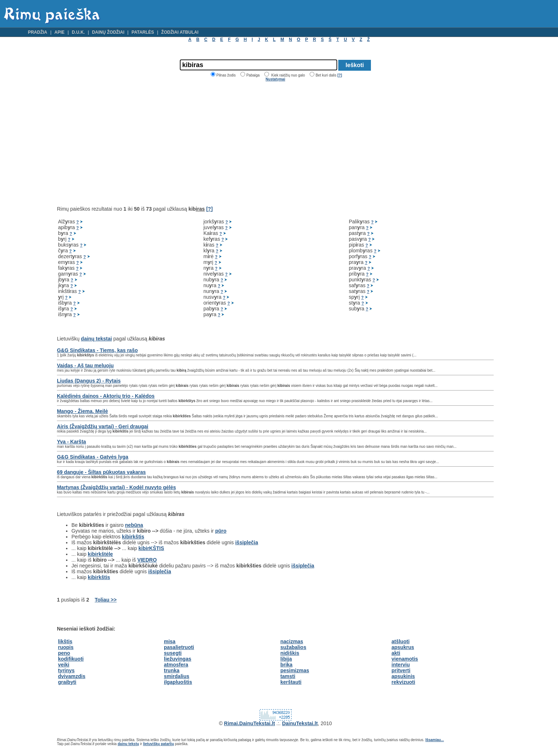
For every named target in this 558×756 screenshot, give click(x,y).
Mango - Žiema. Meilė (82, 411)
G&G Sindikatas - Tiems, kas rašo (97, 350)
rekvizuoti (403, 682)
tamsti (288, 676)
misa (170, 641)
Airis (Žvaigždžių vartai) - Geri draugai (103, 426)
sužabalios (293, 647)
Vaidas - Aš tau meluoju (85, 365)
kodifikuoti (71, 659)
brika (286, 665)
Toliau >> (106, 600)
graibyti (67, 682)
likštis (65, 641)
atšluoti (401, 641)
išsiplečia (247, 542)
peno (64, 653)
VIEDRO (147, 560)
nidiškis (290, 653)
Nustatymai (276, 79)
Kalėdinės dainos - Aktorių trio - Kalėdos (106, 396)
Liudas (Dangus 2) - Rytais (89, 381)
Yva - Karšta (71, 442)
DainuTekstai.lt (300, 723)
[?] (340, 75)
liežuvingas (177, 659)
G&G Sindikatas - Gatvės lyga (93, 457)
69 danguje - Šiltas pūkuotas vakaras (101, 472)
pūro (221, 531)
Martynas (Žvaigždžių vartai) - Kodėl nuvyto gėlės (116, 487)
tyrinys (66, 670)
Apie (59, 32)
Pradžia (38, 32)
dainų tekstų (128, 744)
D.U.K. (78, 32)
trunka (172, 670)
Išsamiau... (435, 740)
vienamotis (405, 659)
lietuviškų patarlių (158, 744)
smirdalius (177, 676)
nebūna (134, 525)
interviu (401, 665)
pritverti (401, 670)
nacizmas (292, 641)
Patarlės (143, 32)
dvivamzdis (72, 676)
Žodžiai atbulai (180, 32)
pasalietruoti (179, 647)
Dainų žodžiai (108, 32)
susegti (173, 653)
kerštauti (291, 682)
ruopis (66, 647)
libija (286, 659)
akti (396, 653)
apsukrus (403, 647)
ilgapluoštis (178, 682)
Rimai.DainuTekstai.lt (250, 723)
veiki (64, 665)
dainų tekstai (96, 339)
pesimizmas (295, 670)
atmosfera (176, 665)
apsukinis (403, 676)
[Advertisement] (118, 144)
